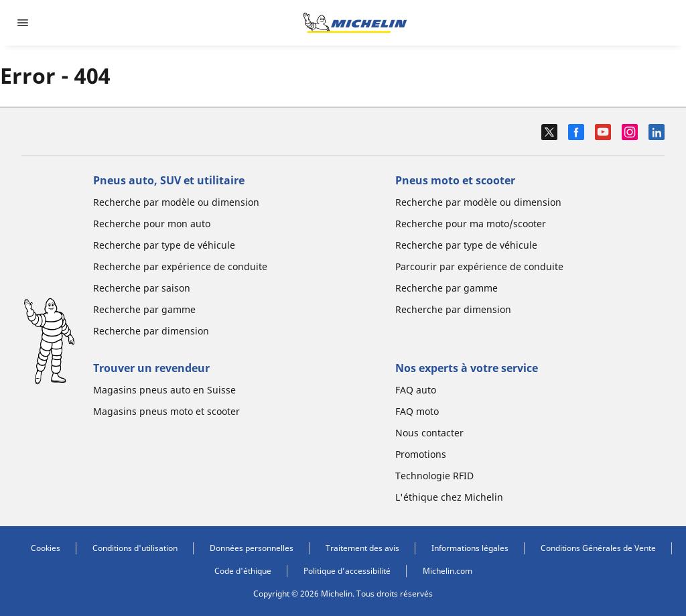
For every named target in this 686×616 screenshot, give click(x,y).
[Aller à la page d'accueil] (355, 23)
